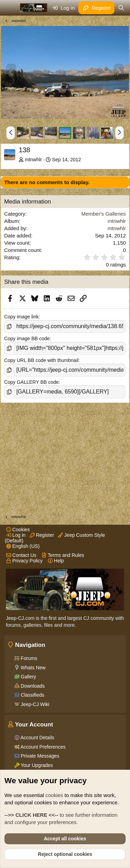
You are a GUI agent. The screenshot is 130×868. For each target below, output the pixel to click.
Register (42, 535)
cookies (54, 795)
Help (56, 561)
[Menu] (10, 8)
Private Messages (39, 756)
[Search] (121, 8)
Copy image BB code (27, 338)
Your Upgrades (36, 765)
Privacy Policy (24, 561)
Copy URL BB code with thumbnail (41, 360)
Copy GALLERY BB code (31, 382)
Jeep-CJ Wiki (34, 704)
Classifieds (32, 695)
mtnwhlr (33, 160)
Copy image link (21, 317)
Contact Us (21, 555)
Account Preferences (42, 747)
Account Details (37, 738)
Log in (16, 535)
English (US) (23, 546)
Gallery (28, 677)
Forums (28, 658)
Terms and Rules (63, 555)
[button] (11, 133)
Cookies (18, 530)
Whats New (32, 668)
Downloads (32, 686)
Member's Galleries (103, 214)
